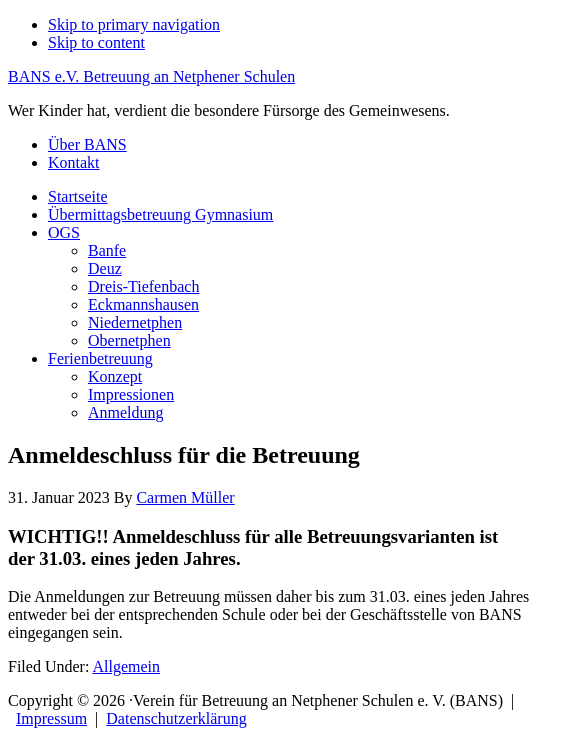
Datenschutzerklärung (176, 718)
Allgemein (126, 666)
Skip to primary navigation (134, 24)
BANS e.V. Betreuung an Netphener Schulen (151, 76)
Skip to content (96, 42)
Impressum (51, 718)
